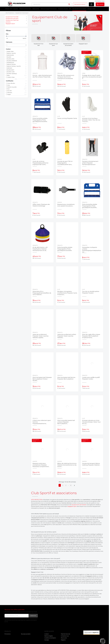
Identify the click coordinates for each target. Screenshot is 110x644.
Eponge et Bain (92, 9)
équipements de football (79, 503)
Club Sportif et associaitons (79, 9)
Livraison (47, 632)
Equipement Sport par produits (12, 21)
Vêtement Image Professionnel (49, 9)
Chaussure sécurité (63, 9)
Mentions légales (49, 634)
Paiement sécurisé (65, 632)
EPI (70, 9)
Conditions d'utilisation (50, 636)
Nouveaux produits (9, 634)
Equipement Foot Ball (12, 17)
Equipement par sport (12, 19)
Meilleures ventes (25, 632)
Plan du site (64, 636)
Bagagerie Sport (10, 24)
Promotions (8, 632)
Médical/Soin (36, 9)
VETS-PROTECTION (37, 498)
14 (71, 484)
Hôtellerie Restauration (25, 9)
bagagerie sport (72, 505)
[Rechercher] (50, 4)
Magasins (63, 638)
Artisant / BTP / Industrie (12, 9)
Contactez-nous (100, 1)
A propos (47, 638)
